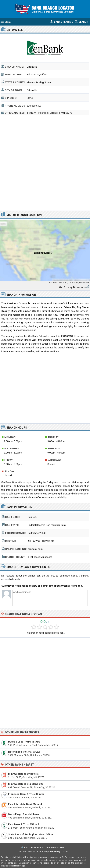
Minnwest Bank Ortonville (23, 774)
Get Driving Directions (72, 287)
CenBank (32, 517)
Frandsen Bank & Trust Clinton (26, 794)
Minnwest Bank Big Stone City (26, 784)
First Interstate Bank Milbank (25, 804)
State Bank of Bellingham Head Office (31, 834)
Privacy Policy (54, 852)
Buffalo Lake (16, 742)
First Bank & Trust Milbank (24, 824)
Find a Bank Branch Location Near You (44, 848)
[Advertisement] (45, 163)
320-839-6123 (34, 106)
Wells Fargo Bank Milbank (24, 814)
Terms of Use (41, 852)
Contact (65, 852)
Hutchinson (15, 752)
